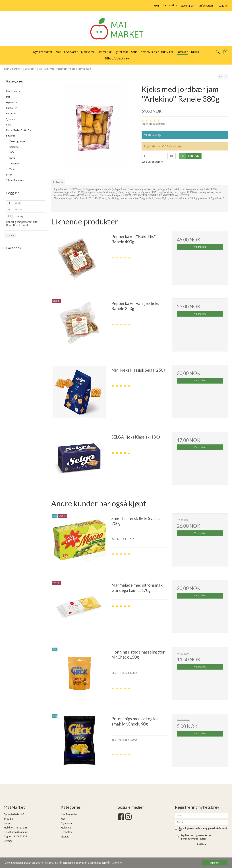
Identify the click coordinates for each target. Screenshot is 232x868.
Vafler (12, 169)
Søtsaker (11, 136)
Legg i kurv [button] (189, 156)
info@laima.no (20, 832)
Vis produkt (200, 247)
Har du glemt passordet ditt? (22, 222)
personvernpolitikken (193, 839)
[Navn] (202, 815)
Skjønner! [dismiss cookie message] (215, 863)
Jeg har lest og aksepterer (196, 837)
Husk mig (19, 216)
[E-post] (202, 822)
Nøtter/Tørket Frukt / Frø (19, 130)
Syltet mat (11, 119)
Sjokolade (14, 164)
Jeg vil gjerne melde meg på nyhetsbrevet (203, 829)
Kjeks (12, 158)
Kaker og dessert (18, 141)
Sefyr (12, 152)
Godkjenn (202, 844)
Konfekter (14, 147)
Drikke (9, 175)
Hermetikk (11, 114)
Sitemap (8, 841)
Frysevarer (12, 103)
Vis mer (65, 836)
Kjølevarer (11, 108)
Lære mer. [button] (117, 863)
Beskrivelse (58, 182)
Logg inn (10, 236)
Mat (8, 97)
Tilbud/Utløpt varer (16, 180)
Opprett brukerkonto (18, 225)
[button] (221, 77)
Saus (9, 125)
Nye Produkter (13, 91)
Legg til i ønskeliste (152, 162)
